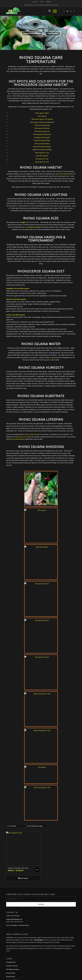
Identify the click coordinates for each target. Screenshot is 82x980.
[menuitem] (35, 2)
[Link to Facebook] (64, 11)
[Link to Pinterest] (74, 11)
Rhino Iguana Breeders (17, 439)
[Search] (48, 11)
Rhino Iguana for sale (42, 153)
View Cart (35, 2)
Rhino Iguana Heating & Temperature (42, 122)
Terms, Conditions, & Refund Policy (18, 925)
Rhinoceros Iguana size (42, 131)
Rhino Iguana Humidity (42, 144)
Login (42, 2)
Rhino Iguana (57, 34)
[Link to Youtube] (67, 11)
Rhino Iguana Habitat (42, 113)
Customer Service (12, 966)
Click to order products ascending (23, 827)
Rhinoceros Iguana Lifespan (42, 147)
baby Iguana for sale (22, 437)
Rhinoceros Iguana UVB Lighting (42, 119)
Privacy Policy (11, 973)
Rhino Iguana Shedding (44, 150)
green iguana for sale (42, 162)
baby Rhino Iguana (42, 156)
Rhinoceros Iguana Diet (42, 125)
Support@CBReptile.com (14, 919)
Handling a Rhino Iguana (42, 137)
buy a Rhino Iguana (33, 434)
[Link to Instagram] (71, 11)
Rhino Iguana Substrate (42, 128)
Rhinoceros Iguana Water (42, 140)
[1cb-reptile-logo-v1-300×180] (34, 11)
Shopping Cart (11, 962)
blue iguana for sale (42, 159)
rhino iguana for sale (28, 34)
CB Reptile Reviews (13, 969)
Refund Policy (11, 977)
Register (49, 2)
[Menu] (54, 11)
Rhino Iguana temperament (42, 134)
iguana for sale (49, 360)
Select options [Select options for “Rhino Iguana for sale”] (23, 878)
